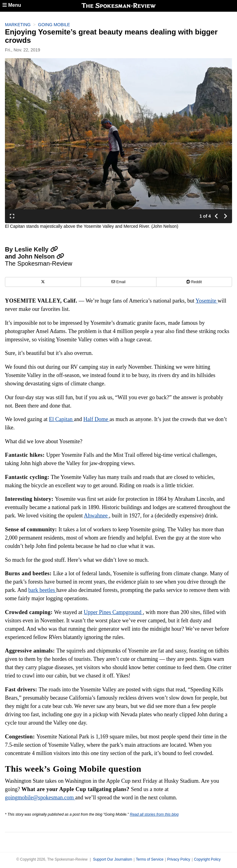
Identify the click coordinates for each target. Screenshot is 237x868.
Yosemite (207, 301)
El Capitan (62, 419)
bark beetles (42, 590)
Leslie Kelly (36, 249)
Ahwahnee (96, 516)
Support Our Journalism (112, 859)
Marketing (18, 25)
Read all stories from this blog (154, 814)
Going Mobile (54, 25)
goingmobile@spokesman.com (40, 798)
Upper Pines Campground (113, 612)
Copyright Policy (207, 859)
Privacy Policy (179, 859)
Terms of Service (150, 859)
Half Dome (96, 419)
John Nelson (41, 256)
